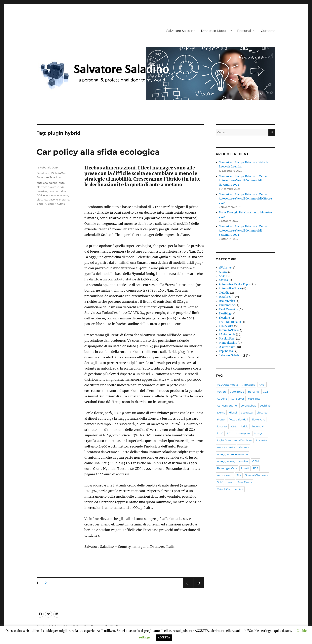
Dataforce (43, 173)
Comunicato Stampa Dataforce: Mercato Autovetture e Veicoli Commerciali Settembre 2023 (244, 231)
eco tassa (247, 412)
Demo (221, 412)
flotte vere (259, 419)
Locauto (261, 440)
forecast (222, 426)
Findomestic (227, 305)
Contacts (268, 31)
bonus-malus (57, 191)
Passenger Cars (227, 468)
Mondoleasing (228, 343)
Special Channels (256, 475)
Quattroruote (227, 347)
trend (230, 482)
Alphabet (249, 385)
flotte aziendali (238, 419)
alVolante (225, 268)
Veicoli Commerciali (230, 489)
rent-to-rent (225, 475)
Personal (244, 31)
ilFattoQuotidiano (230, 322)
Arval (262, 385)
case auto (254, 399)
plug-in (41, 204)
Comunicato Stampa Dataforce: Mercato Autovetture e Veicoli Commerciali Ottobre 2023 (245, 199)
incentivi (258, 426)
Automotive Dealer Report (235, 284)
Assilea (223, 280)
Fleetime (224, 318)
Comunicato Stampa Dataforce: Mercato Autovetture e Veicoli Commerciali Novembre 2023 (244, 180)
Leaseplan (243, 433)
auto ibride (58, 187)
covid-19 (265, 406)
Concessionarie (227, 406)
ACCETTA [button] (164, 638)
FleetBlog (225, 314)
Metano (64, 199)
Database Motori (214, 31)
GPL (234, 426)
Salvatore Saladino (181, 31)
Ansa (222, 276)
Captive (222, 399)
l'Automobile (227, 334)
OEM (255, 461)
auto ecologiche (47, 183)
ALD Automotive (228, 385)
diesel (233, 412)
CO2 (39, 195)
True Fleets (245, 482)
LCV (230, 433)
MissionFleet (227, 339)
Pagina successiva (199, 588)
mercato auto (226, 447)
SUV (220, 482)
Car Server (238, 399)
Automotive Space (230, 288)
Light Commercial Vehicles (235, 440)
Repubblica (226, 351)
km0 (220, 433)
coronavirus (248, 406)
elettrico (42, 199)
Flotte (221, 419)
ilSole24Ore (58, 173)
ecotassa (63, 195)
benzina (42, 191)
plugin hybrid (57, 204)
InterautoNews (228, 330)
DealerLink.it (227, 301)
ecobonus (50, 195)
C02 (265, 392)
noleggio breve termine (233, 454)
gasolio (53, 199)
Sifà (239, 475)
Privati (245, 468)
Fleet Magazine (228, 309)
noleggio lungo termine (233, 461)
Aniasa (223, 272)
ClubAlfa (224, 293)
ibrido (244, 426)
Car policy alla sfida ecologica (98, 152)
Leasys (258, 433)
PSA (256, 468)
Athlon (221, 392)
